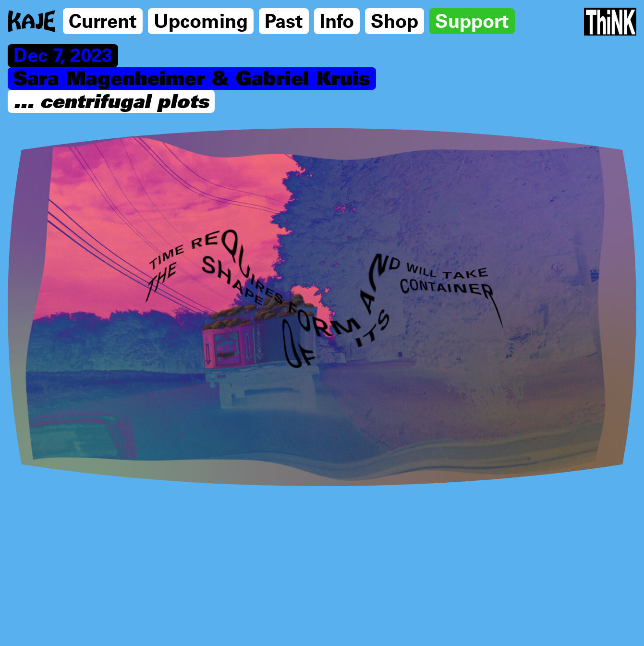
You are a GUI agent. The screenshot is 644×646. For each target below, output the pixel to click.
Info (337, 20)
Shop (395, 20)
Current (103, 20)
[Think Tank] (610, 22)
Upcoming (201, 20)
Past (284, 20)
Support (472, 20)
